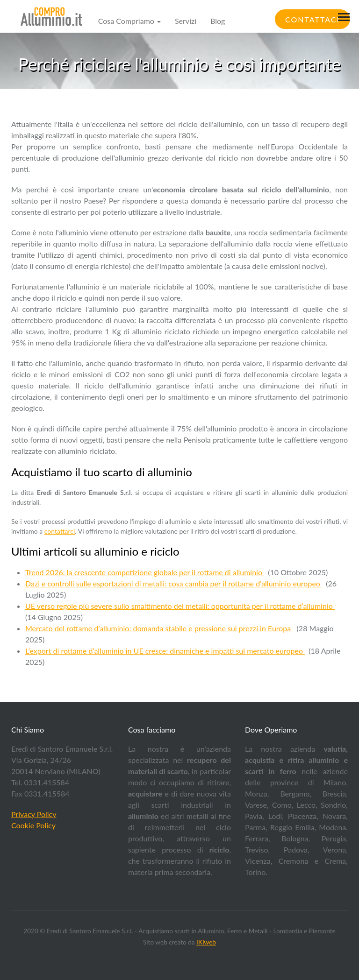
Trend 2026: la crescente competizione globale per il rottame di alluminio (145, 572)
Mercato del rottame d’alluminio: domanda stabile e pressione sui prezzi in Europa (159, 628)
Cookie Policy (33, 825)
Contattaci (312, 19)
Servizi (186, 21)
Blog (218, 21)
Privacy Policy (34, 814)
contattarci (60, 531)
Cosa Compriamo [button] (129, 21)
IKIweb (206, 942)
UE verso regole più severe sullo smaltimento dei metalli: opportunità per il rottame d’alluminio (180, 606)
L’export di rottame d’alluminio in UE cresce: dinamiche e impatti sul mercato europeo (165, 651)
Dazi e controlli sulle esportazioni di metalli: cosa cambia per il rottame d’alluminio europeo (174, 583)
